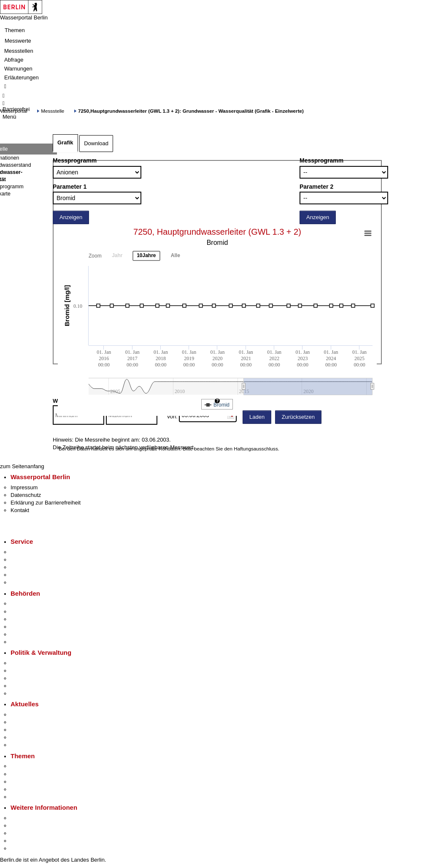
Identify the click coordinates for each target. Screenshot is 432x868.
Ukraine (20, 737)
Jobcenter (23, 634)
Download (96, 143)
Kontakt (20, 510)
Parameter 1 (70, 187)
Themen (15, 30)
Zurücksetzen (298, 417)
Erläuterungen (22, 77)
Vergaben (22, 693)
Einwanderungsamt (34, 642)
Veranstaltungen (30, 730)
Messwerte (18, 41)
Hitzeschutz (25, 745)
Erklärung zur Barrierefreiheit (46, 503)
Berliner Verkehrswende (40, 774)
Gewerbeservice (30, 582)
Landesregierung (31, 663)
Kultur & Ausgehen (33, 818)
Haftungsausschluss (256, 449)
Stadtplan (22, 848)
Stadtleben (24, 841)
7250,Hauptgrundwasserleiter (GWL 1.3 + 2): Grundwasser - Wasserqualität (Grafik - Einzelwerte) (191, 111)
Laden (257, 417)
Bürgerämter (26, 627)
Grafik (65, 142)
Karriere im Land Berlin (39, 671)
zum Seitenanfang (22, 466)
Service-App (26, 552)
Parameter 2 (316, 187)
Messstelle (53, 111)
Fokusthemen (27, 766)
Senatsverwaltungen (35, 612)
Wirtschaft (23, 833)
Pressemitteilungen (34, 715)
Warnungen (18, 69)
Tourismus (23, 826)
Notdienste (24, 575)
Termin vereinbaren (34, 560)
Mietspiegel (24, 789)
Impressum (24, 487)
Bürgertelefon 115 (32, 567)
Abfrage (14, 60)
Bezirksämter (27, 619)
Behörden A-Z (27, 604)
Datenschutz (26, 495)
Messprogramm (75, 160)
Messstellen (19, 51)
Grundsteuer (26, 797)
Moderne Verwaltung (36, 782)
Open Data (24, 686)
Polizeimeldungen (32, 722)
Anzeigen (71, 217)
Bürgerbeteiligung (32, 678)
